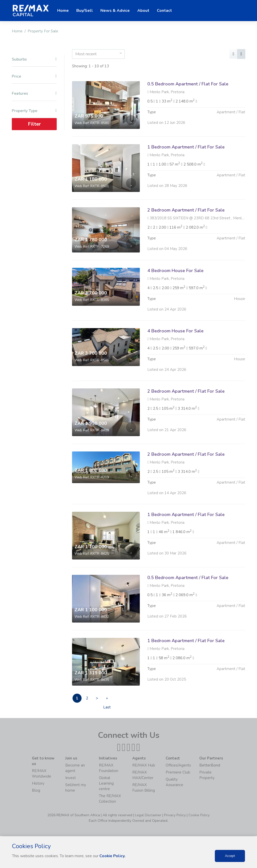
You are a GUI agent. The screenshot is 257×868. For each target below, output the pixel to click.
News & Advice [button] (115, 11)
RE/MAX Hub (144, 766)
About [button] (143, 11)
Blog (36, 791)
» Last (112, 700)
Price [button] (34, 76)
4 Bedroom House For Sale (175, 295)
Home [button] (63, 11)
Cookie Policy (199, 816)
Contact (164, 11)
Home (17, 31)
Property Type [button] (34, 111)
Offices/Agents (178, 766)
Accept (230, 856)
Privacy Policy (175, 816)
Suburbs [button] (34, 59)
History (38, 784)
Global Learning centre (106, 784)
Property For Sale (43, 31)
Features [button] (34, 94)
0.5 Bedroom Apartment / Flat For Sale (188, 84)
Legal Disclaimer (148, 816)
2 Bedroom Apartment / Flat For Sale (186, 234)
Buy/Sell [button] (85, 11)
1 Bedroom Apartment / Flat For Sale (186, 147)
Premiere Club (178, 773)
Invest (71, 778)
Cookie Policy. (113, 856)
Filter (34, 124)
